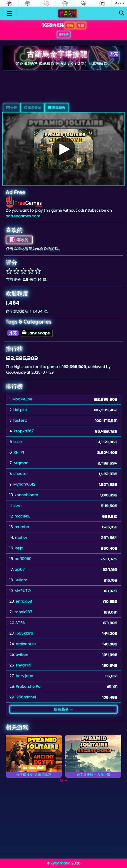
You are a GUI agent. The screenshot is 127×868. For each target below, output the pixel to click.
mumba (22, 527)
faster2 (20, 420)
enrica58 (24, 601)
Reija (19, 548)
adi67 (20, 569)
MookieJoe (22, 399)
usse (18, 442)
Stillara (21, 580)
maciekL (22, 516)
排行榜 (64, 35)
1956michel (26, 697)
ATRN (20, 623)
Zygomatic (61, 863)
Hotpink (20, 410)
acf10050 (23, 559)
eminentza (26, 644)
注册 (81, 26)
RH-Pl (19, 452)
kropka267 (24, 431)
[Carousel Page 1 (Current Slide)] (61, 780)
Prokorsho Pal (28, 686)
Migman (21, 463)
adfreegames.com (23, 216)
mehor (21, 537)
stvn (18, 506)
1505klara (24, 633)
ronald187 (23, 612)
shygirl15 (23, 665)
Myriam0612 (24, 484)
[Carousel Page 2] (66, 780)
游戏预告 (57, 108)
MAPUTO (23, 591)
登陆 (70, 26)
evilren (22, 655)
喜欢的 (19, 240)
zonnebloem (26, 495)
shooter (21, 474)
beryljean (24, 676)
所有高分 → (63, 709)
